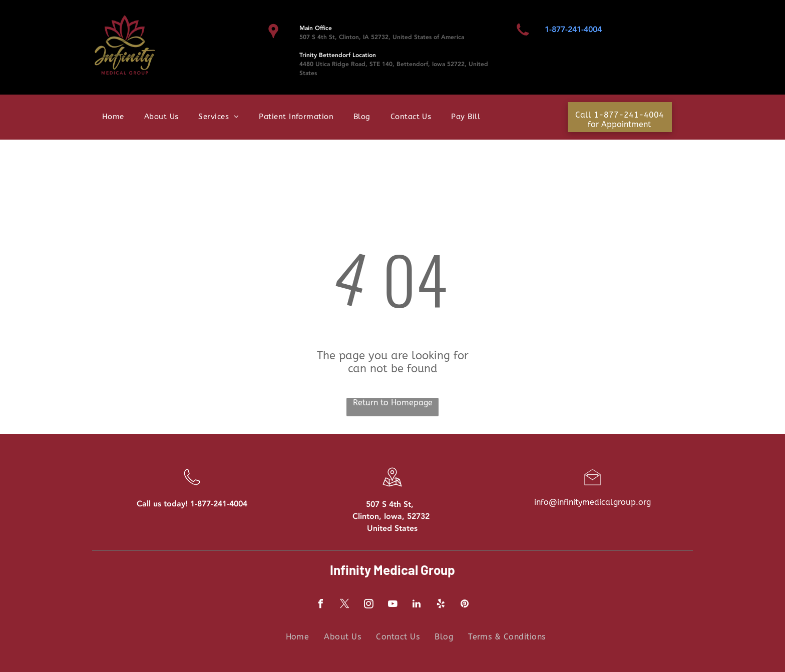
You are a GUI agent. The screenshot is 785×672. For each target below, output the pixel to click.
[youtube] (392, 605)
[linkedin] (417, 605)
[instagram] (368, 605)
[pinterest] (465, 605)
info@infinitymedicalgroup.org (593, 502)
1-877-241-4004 (573, 30)
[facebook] (320, 605)
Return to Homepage (393, 403)
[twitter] (344, 605)
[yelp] (441, 605)
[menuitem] (113, 118)
